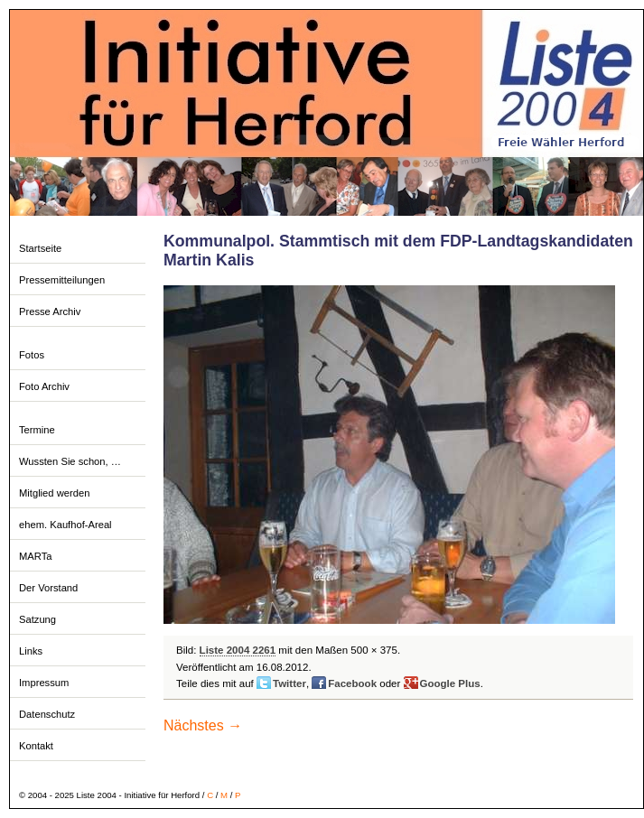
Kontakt (36, 746)
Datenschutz (47, 714)
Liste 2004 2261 (238, 650)
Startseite (40, 248)
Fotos (32, 355)
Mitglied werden (54, 493)
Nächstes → (203, 725)
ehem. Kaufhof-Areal (65, 525)
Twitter (289, 683)
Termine (37, 430)
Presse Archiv (50, 311)
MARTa (35, 556)
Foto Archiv (44, 386)
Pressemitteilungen (62, 280)
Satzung (37, 619)
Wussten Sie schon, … (70, 461)
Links (31, 651)
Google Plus (450, 683)
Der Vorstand (48, 588)
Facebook (352, 683)
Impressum (44, 683)
